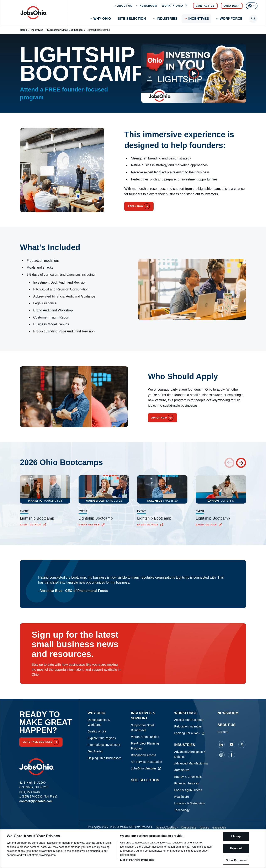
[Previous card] (229, 463)
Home (23, 30)
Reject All (236, 848)
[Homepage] (33, 13)
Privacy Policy (189, 827)
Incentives (37, 30)
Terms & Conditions (167, 827)
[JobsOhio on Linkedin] (221, 745)
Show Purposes (236, 860)
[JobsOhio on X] (242, 745)
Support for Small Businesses (65, 30)
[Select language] (252, 6)
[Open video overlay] (194, 74)
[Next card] (241, 463)
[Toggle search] (253, 19)
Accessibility (219, 827)
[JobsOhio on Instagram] (221, 755)
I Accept (236, 836)
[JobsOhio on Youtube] (232, 745)
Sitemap (204, 827)
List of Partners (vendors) (137, 860)
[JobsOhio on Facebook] (232, 755)
